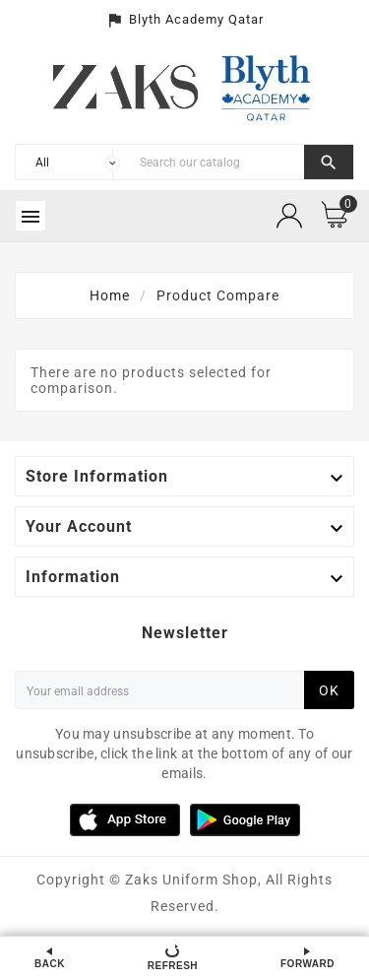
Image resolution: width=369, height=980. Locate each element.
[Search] (217, 162)
